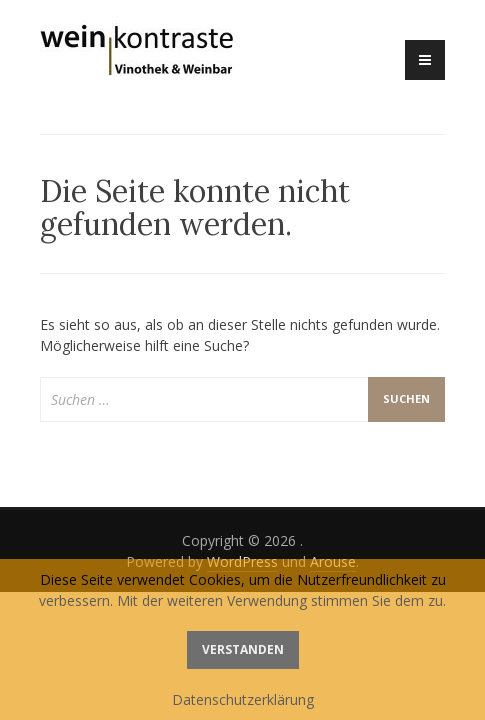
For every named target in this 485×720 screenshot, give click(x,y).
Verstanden (243, 649)
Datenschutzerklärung (243, 699)
